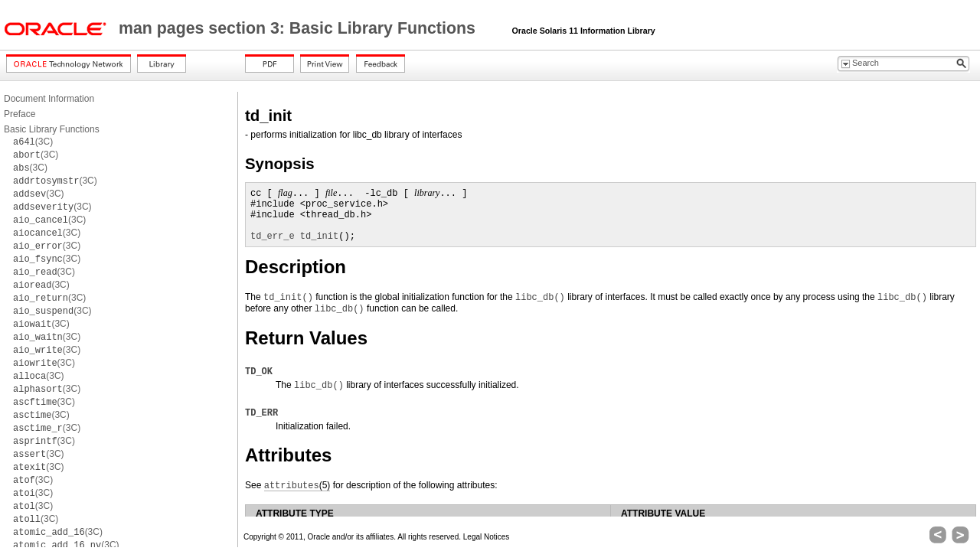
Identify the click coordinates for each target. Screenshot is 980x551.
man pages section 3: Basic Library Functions (299, 28)
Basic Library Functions (52, 129)
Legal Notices (487, 537)
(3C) (33, 142)
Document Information (49, 99)
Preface (20, 114)
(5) (297, 486)
